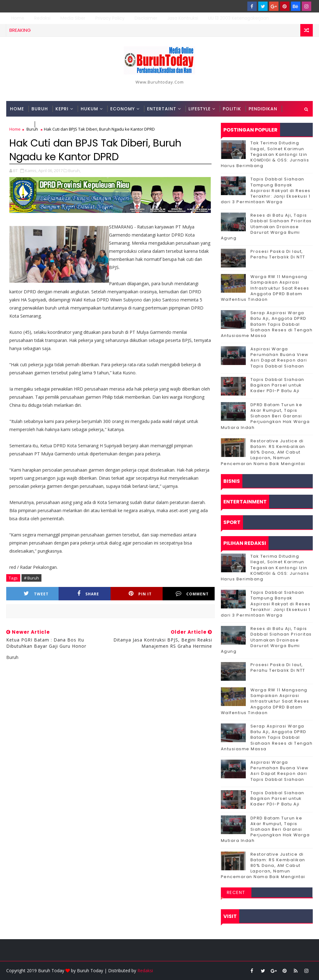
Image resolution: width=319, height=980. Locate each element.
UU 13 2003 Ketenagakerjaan (238, 18)
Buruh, (74, 171)
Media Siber (73, 18)
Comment (192, 594)
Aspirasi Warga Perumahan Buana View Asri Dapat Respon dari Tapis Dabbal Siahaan (280, 358)
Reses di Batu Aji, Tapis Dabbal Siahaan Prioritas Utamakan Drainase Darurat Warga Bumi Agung (266, 227)
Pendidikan (263, 109)
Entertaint (162, 109)
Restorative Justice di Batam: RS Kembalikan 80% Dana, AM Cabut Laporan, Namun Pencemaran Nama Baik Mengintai (263, 452)
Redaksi (42, 18)
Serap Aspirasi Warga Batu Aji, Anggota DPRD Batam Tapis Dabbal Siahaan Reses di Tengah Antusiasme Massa (267, 324)
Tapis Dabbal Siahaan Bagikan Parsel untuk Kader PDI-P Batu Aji (277, 385)
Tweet (36, 594)
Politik (232, 109)
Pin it (140, 594)
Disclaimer (146, 18)
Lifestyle (200, 109)
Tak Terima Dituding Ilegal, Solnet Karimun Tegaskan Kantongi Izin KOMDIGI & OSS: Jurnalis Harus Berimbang (265, 154)
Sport (46, 124)
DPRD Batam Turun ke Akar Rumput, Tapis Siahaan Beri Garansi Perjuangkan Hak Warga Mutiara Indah (265, 416)
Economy (123, 109)
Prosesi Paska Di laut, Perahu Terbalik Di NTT (278, 254)
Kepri (62, 109)
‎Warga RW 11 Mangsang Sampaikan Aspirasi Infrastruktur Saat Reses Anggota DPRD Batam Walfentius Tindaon (265, 288)
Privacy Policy (110, 18)
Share (88, 594)
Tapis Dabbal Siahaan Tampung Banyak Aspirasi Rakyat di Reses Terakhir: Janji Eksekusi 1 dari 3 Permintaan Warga (266, 190)
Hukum (89, 109)
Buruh (40, 109)
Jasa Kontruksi (183, 18)
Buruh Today (90, 970)
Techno (20, 124)
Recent (236, 892)
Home (18, 18)
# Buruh (31, 578)
